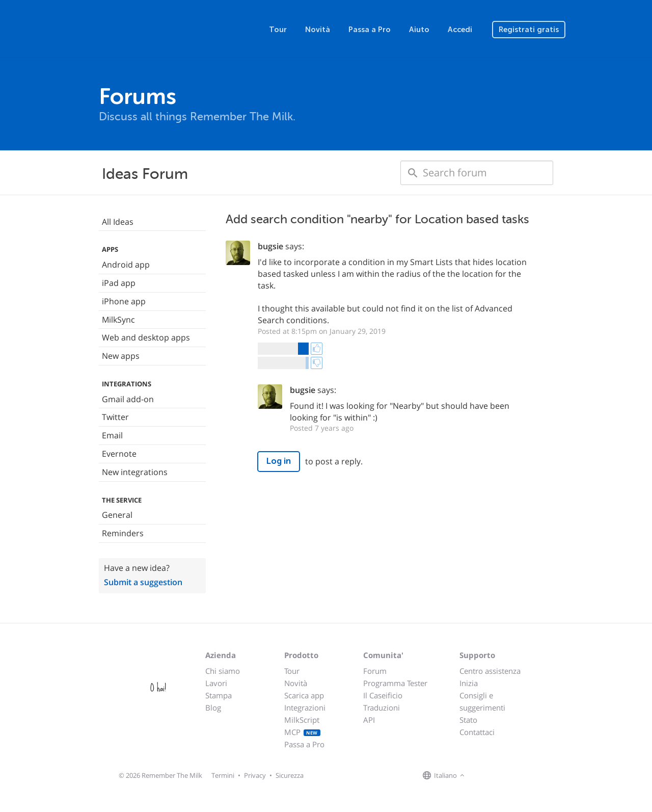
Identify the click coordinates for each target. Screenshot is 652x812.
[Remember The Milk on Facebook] (482, 776)
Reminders (123, 533)
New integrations (135, 472)
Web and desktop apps (146, 337)
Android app (126, 265)
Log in (279, 461)
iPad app (119, 283)
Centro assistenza (490, 671)
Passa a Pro (370, 30)
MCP (302, 732)
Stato (468, 720)
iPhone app (124, 301)
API (369, 720)
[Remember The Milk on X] (496, 776)
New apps (121, 356)
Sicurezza (290, 775)
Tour (278, 30)
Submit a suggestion (143, 582)
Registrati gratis (529, 30)
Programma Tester (395, 683)
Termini (223, 775)
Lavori (216, 683)
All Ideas (118, 222)
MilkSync (118, 320)
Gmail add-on (128, 399)
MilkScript (302, 720)
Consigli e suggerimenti (482, 701)
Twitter (115, 417)
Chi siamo (223, 671)
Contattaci (477, 732)
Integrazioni (305, 708)
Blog (213, 708)
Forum (375, 671)
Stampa (219, 695)
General (117, 515)
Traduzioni (382, 708)
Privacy (255, 775)
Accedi (460, 30)
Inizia (469, 683)
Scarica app (304, 695)
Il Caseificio (383, 695)
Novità (318, 30)
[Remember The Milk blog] (509, 776)
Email (112, 435)
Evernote (119, 454)
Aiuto (419, 30)
